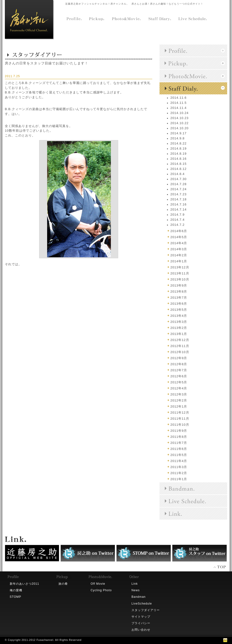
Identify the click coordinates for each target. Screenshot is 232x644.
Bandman (139, 597)
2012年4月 (179, 388)
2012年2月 (179, 400)
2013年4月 (179, 316)
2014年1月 (179, 261)
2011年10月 (180, 425)
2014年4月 (179, 243)
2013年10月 (180, 279)
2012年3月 (179, 394)
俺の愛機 (16, 590)
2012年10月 (180, 352)
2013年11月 (180, 273)
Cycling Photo (101, 590)
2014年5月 (179, 237)
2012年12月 (180, 340)
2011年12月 (180, 413)
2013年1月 (179, 334)
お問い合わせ (141, 630)
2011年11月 (180, 419)
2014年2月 (179, 255)
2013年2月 (179, 328)
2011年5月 (179, 455)
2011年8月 (179, 437)
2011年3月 (179, 467)
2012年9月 (179, 358)
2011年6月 (179, 449)
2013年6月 (179, 304)
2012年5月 (179, 382)
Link (135, 584)
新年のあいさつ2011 (24, 584)
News (136, 590)
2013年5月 (179, 310)
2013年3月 (179, 322)
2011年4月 (179, 461)
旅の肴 (63, 584)
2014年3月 (179, 249)
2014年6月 (179, 231)
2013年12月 (180, 267)
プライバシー (141, 623)
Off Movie (98, 584)
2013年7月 (179, 298)
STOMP (15, 597)
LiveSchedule (142, 604)
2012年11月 (180, 346)
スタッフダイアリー (146, 610)
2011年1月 (179, 479)
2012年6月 (179, 376)
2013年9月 (179, 285)
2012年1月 (179, 406)
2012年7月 (179, 370)
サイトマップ (141, 617)
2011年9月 (179, 431)
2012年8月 (179, 364)
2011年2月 (179, 473)
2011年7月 (179, 443)
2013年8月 (179, 292)
